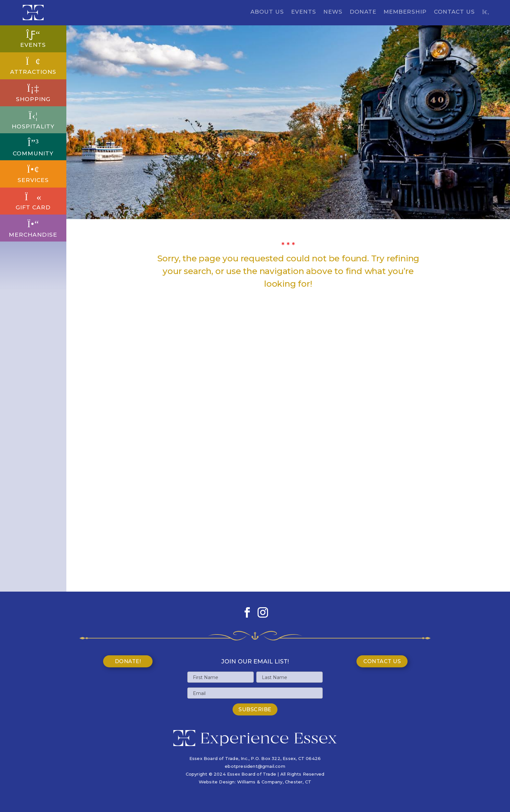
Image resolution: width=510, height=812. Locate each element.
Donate (363, 12)
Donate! (128, 661)
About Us (267, 12)
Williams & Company (260, 782)
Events (304, 12)
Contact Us (454, 12)
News (333, 12)
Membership (405, 12)
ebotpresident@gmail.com (255, 766)
